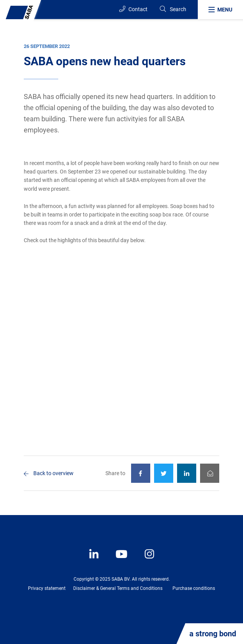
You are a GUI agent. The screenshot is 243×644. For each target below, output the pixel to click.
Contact (133, 9)
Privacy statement (47, 588)
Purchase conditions (194, 588)
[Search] (173, 9)
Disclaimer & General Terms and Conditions (118, 588)
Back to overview (53, 473)
